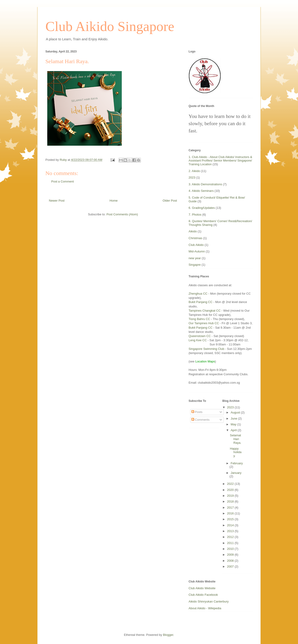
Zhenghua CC (198, 294)
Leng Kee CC (198, 340)
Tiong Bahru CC (199, 319)
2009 (231, 555)
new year (195, 258)
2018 (231, 501)
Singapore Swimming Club (206, 349)
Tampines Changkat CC (205, 311)
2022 (231, 484)
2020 (231, 490)
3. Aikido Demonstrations (205, 184)
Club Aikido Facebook (203, 595)
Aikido (193, 231)
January (236, 473)
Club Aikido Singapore (110, 26)
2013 (231, 531)
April (234, 430)
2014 (231, 525)
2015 (231, 519)
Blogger (168, 635)
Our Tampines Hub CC (204, 323)
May (234, 424)
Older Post (170, 201)
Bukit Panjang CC (201, 302)
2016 (231, 513)
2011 (231, 543)
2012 (231, 537)
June (234, 418)
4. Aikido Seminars (201, 191)
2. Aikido (194, 171)
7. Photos (195, 215)
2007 (231, 567)
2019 (231, 496)
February (237, 463)
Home (114, 201)
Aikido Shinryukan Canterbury (209, 601)
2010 (231, 549)
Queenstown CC (200, 336)
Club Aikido (196, 245)
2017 (231, 508)
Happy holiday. (236, 452)
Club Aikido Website (202, 588)
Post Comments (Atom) (122, 214)
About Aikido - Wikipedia (205, 608)
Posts (197, 412)
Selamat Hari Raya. (235, 439)
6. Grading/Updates (202, 208)
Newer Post (57, 201)
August (236, 412)
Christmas (195, 238)
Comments (200, 420)
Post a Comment (63, 181)
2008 (231, 561)
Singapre (195, 265)
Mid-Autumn (197, 251)
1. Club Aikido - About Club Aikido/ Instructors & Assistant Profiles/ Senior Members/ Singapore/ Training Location (220, 161)
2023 (192, 177)
